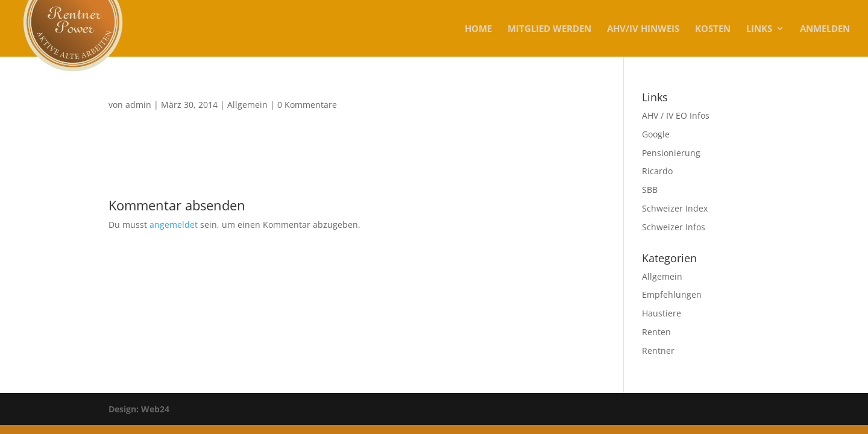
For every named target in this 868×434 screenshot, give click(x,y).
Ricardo (657, 171)
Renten (656, 332)
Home (478, 29)
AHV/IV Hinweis (643, 29)
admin (138, 105)
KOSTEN (713, 29)
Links (759, 29)
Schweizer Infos (674, 227)
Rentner (658, 351)
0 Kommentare (307, 105)
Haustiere (662, 313)
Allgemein (247, 105)
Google (656, 134)
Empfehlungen (672, 294)
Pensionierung (671, 153)
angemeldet (174, 225)
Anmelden (825, 29)
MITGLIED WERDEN (549, 29)
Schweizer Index (675, 208)
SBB (650, 190)
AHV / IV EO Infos (676, 115)
